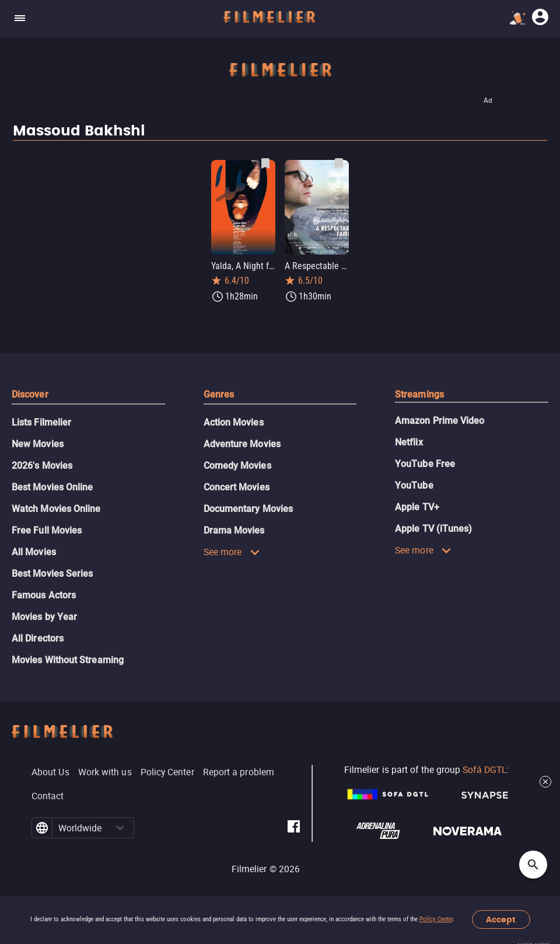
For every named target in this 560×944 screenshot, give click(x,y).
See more (232, 552)
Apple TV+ (417, 507)
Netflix (409, 442)
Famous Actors (44, 595)
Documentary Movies (248, 509)
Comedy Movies (237, 466)
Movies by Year (44, 617)
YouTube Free (425, 464)
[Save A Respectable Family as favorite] (339, 163)
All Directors (38, 638)
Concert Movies (237, 487)
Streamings (419, 394)
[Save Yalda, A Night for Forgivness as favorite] (265, 163)
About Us (50, 772)
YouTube (414, 485)
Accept (501, 920)
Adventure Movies (242, 444)
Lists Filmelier (41, 422)
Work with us (105, 772)
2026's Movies (42, 466)
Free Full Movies (47, 530)
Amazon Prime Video (440, 421)
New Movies (38, 444)
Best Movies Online (52, 487)
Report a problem (239, 772)
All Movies (34, 552)
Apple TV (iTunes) (433, 529)
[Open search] (533, 865)
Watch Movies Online (56, 509)
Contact (48, 796)
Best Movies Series (52, 574)
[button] (120, 828)
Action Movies (234, 422)
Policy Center (436, 919)
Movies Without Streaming (68, 660)
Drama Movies (234, 530)
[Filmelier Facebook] (294, 828)
